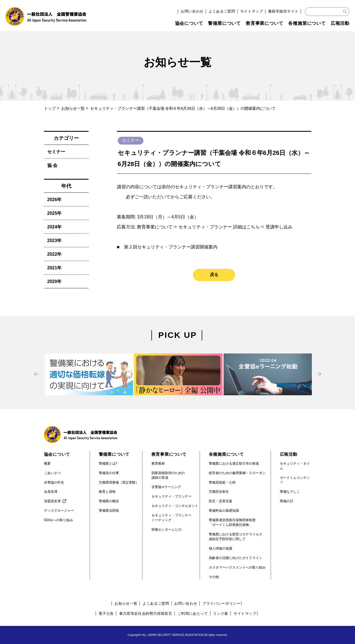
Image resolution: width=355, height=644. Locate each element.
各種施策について (307, 23)
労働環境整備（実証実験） (119, 482)
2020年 (55, 281)
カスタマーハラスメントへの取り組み (237, 567)
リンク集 (221, 613)
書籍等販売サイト (283, 11)
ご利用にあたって (193, 613)
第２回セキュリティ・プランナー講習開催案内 (171, 247)
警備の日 (287, 501)
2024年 (55, 227)
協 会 (52, 165)
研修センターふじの (167, 530)
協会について (189, 23)
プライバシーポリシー (221, 603)
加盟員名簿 (52, 501)
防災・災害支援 (221, 501)
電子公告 (106, 613)
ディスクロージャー (59, 511)
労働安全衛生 (219, 492)
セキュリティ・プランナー (172, 496)
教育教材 (158, 464)
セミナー (56, 152)
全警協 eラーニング (166, 487)
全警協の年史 (54, 482)
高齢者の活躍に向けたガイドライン (236, 558)
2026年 (55, 200)
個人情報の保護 (221, 548)
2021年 (55, 268)
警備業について (224, 23)
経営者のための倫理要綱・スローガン (237, 473)
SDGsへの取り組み (58, 520)
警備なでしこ (290, 492)
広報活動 (340, 23)
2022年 (55, 254)
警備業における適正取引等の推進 (234, 464)
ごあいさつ (52, 473)
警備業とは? (108, 464)
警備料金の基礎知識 (224, 511)
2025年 (55, 213)
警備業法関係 (109, 511)
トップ (50, 108)
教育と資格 (107, 492)
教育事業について (265, 23)
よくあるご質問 (222, 11)
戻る (214, 275)
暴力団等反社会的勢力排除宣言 (146, 613)
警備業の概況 (109, 501)
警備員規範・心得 (222, 482)
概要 (47, 464)
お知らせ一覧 (73, 108)
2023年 (55, 241)
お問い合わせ (192, 11)
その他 (214, 577)
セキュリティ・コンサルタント (175, 506)
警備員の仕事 (109, 473)
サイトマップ (252, 11)
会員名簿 (51, 492)
